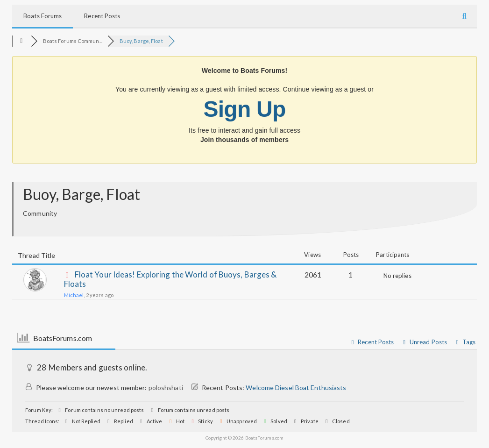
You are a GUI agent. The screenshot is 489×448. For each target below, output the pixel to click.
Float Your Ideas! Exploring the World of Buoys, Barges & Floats (170, 279)
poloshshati (166, 388)
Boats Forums (43, 16)
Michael (74, 295)
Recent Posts (102, 16)
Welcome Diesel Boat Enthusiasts (296, 388)
